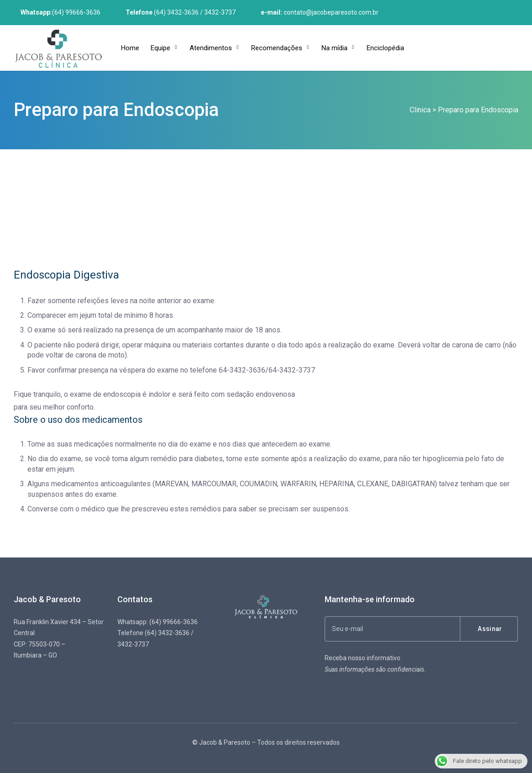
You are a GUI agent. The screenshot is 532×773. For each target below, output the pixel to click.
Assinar (490, 629)
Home (130, 48)
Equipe (161, 48)
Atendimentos (211, 48)
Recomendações (277, 48)
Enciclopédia (385, 48)
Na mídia (334, 48)
